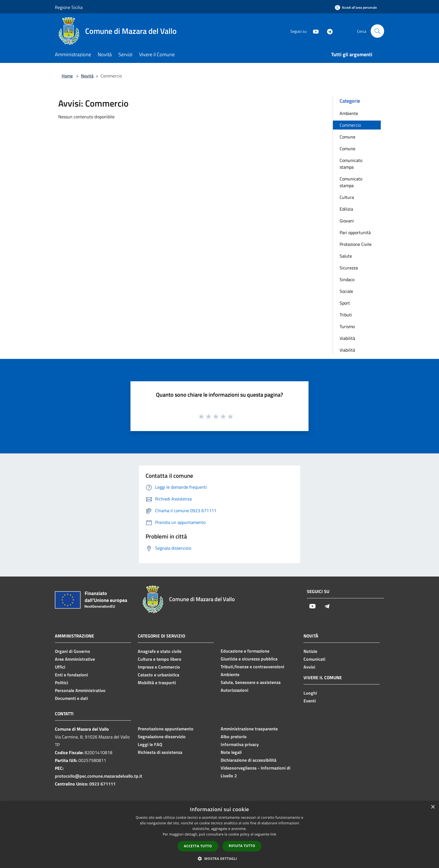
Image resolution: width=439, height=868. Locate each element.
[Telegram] (328, 31)
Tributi (346, 315)
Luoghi (310, 693)
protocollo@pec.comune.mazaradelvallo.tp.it (99, 776)
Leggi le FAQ (150, 744)
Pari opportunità (355, 232)
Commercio (350, 125)
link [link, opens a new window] (273, 834)
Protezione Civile (356, 244)
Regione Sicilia (69, 7)
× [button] (433, 807)
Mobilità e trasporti (157, 683)
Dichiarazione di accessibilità (248, 760)
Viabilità (347, 338)
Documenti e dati (71, 698)
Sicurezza (349, 268)
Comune (347, 137)
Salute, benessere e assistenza (251, 682)
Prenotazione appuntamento (166, 729)
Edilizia (346, 209)
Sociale (346, 291)
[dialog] (219, 835)
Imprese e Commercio (159, 667)
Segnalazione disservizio (162, 737)
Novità (87, 76)
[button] (219, 858)
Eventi (310, 701)
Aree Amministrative (75, 659)
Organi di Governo (73, 651)
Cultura (347, 197)
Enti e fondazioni (71, 675)
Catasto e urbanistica (158, 675)
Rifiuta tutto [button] (242, 846)
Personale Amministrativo (80, 690)
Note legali (231, 752)
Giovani (347, 221)
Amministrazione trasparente (249, 729)
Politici (61, 683)
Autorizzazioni (234, 690)
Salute (346, 256)
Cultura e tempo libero (160, 659)
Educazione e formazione (245, 651)
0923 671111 (102, 784)
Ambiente (349, 113)
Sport (345, 303)
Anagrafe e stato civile (160, 651)
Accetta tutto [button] (198, 846)
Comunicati (314, 659)
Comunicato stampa (351, 164)
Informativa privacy (240, 744)
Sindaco (347, 279)
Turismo (347, 326)
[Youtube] (314, 31)
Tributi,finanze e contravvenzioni (252, 667)
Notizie (310, 651)
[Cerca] (377, 31)
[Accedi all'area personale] (356, 7)
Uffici (60, 667)
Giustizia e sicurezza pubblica (249, 659)
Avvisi (309, 667)
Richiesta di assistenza (160, 752)
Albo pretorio (234, 737)
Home (67, 76)
